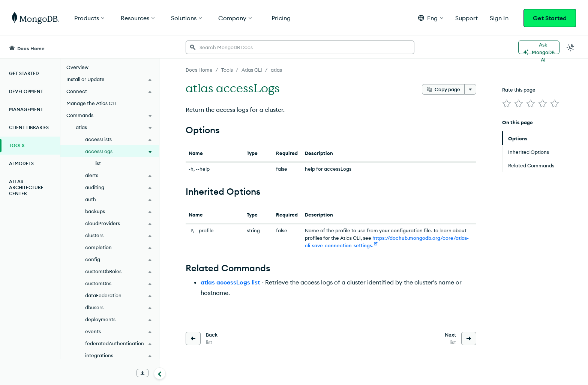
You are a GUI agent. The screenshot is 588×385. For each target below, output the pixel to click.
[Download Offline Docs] (142, 373)
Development (26, 91)
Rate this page (519, 90)
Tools (17, 145)
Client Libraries (29, 127)
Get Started (550, 18)
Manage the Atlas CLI (91, 103)
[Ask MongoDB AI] (539, 47)
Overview (77, 67)
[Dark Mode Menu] (571, 47)
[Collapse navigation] (160, 373)
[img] (507, 104)
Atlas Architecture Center (26, 187)
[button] (431, 18)
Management (26, 109)
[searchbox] (300, 47)
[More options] (470, 89)
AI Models (21, 163)
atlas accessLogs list (230, 282)
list (98, 163)
